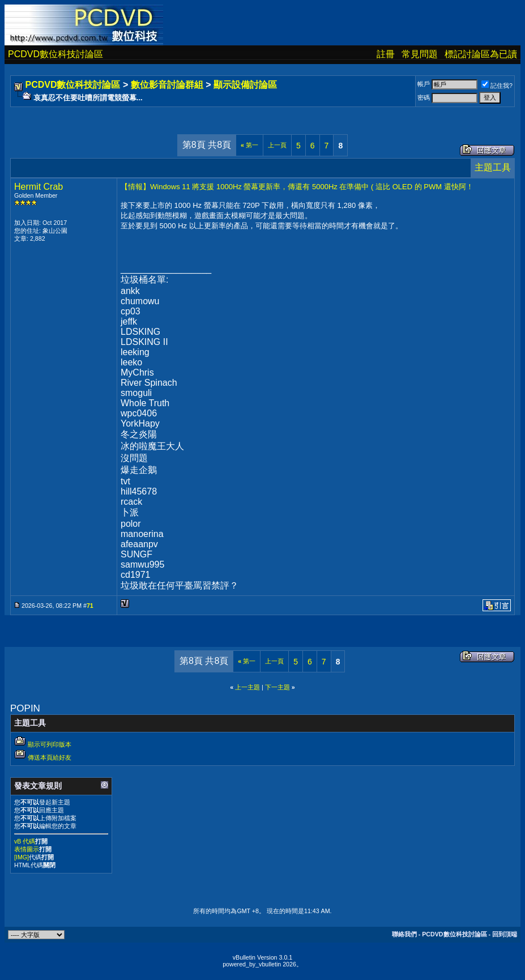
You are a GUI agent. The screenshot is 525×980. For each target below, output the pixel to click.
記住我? (497, 86)
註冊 (386, 54)
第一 (249, 145)
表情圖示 (27, 849)
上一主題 (247, 687)
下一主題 (278, 687)
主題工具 (493, 167)
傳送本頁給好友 (50, 757)
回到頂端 (505, 934)
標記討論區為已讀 (481, 54)
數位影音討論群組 (167, 85)
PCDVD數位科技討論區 (56, 54)
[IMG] (22, 857)
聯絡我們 (404, 934)
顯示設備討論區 (245, 85)
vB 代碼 (25, 841)
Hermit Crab (39, 187)
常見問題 (420, 54)
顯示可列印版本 (50, 744)
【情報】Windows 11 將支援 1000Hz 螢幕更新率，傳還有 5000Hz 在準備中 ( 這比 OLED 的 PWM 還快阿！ (297, 187)
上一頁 (277, 145)
